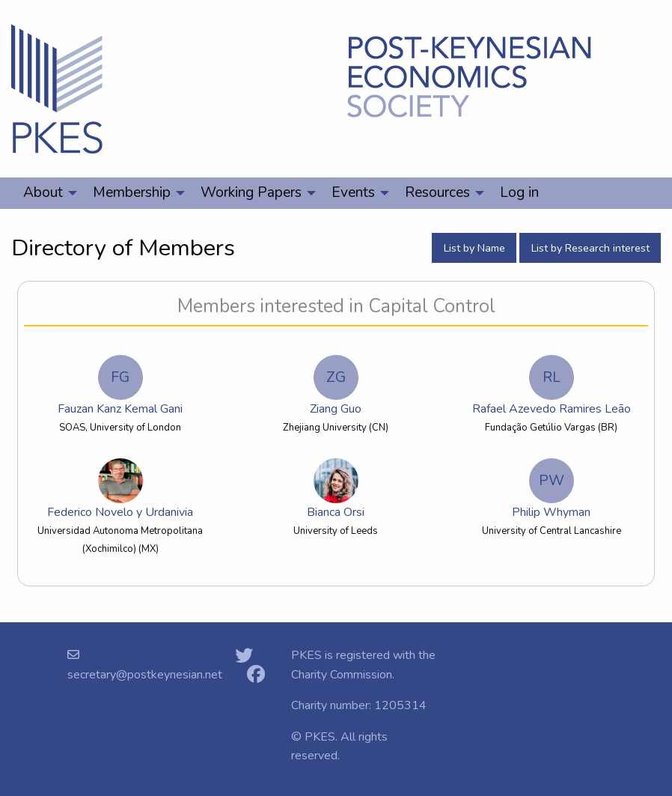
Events (353, 192)
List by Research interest (590, 248)
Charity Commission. (343, 675)
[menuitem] (46, 193)
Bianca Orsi (336, 489)
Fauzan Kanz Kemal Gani (120, 386)
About (43, 192)
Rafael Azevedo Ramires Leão (552, 386)
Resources (437, 192)
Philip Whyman (551, 489)
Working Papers (251, 192)
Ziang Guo (336, 386)
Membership (132, 192)
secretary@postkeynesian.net (145, 675)
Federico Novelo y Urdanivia (120, 489)
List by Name (474, 248)
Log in (519, 192)
